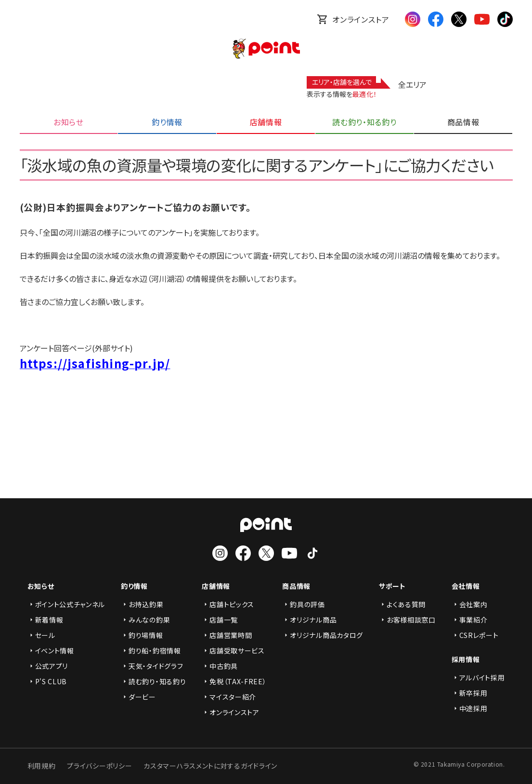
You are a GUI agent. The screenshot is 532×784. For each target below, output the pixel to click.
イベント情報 (51, 651)
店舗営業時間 (227, 635)
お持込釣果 (142, 604)
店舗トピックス (228, 604)
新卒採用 (470, 693)
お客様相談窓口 (407, 620)
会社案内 (470, 604)
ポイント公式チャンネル (66, 604)
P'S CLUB (47, 681)
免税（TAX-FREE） (234, 681)
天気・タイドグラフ (152, 666)
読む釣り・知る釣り (153, 681)
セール (41, 635)
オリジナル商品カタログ (323, 635)
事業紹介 (470, 620)
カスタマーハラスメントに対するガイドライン (210, 766)
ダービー (138, 697)
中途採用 (470, 708)
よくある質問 (402, 604)
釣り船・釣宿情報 (151, 651)
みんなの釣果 (145, 620)
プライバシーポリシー (99, 766)
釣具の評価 (304, 604)
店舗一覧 (220, 620)
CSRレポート (475, 635)
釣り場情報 (142, 635)
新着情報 (45, 620)
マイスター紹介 (229, 697)
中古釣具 (220, 666)
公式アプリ (48, 666)
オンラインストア (353, 19)
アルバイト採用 (478, 678)
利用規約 (42, 766)
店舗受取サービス (233, 651)
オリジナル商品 (309, 620)
